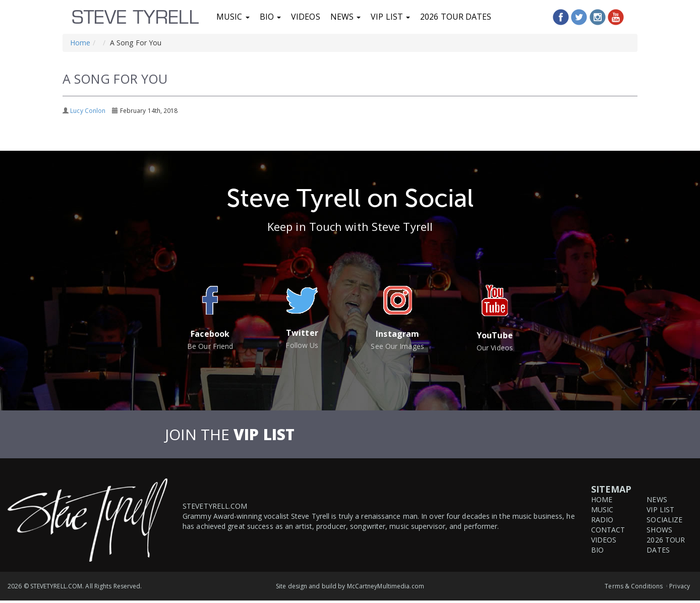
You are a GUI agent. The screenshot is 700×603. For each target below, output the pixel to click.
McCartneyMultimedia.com (386, 586)
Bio (270, 17)
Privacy (680, 586)
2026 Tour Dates (456, 17)
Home (80, 43)
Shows (659, 530)
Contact (608, 530)
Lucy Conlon (88, 110)
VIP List (390, 17)
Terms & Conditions (634, 586)
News (346, 17)
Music (233, 17)
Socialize (664, 520)
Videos (306, 17)
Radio (602, 520)
